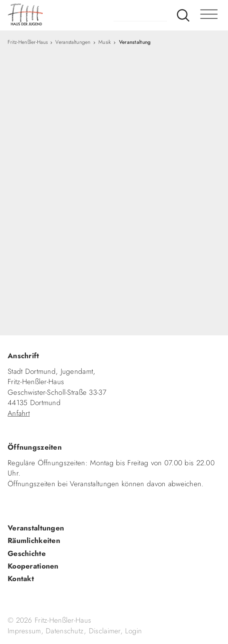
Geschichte (27, 553)
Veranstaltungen (73, 42)
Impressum (24, 631)
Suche (183, 15)
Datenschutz (65, 631)
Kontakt (21, 579)
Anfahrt (19, 413)
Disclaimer (105, 631)
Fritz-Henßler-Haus (28, 42)
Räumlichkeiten (34, 541)
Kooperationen (33, 566)
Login (133, 631)
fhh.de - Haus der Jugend (55, 15)
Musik (105, 42)
